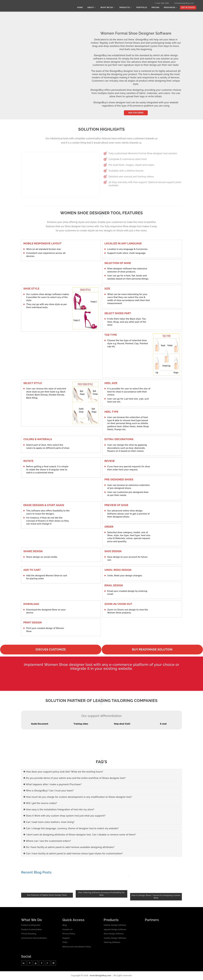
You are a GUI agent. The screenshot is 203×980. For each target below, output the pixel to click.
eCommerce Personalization (34, 938)
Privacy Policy (69, 934)
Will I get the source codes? (40, 803)
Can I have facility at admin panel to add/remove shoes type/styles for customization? (73, 854)
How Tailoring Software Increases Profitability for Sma (102, 894)
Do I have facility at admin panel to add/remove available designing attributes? (69, 847)
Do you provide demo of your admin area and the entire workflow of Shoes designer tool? (75, 778)
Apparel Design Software (115, 930)
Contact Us (67, 930)
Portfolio (143, 8)
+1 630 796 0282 (160, 3)
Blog (65, 925)
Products (127, 8)
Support (66, 938)
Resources (171, 8)
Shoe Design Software (114, 934)
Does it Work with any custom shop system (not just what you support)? (64, 816)
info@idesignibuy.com (183, 3)
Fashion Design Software (115, 925)
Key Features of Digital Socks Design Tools (47, 895)
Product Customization (32, 930)
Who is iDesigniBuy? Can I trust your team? (49, 791)
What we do (109, 8)
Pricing (156, 8)
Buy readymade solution (152, 650)
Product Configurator (31, 925)
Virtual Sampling (29, 934)
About (94, 8)
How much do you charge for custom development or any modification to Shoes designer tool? (78, 797)
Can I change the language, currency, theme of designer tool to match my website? (71, 829)
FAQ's (65, 943)
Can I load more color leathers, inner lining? (49, 822)
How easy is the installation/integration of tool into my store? (59, 810)
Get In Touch (188, 8)
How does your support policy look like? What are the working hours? (63, 772)
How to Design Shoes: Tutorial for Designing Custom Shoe (156, 897)
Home (82, 8)
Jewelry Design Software (115, 938)
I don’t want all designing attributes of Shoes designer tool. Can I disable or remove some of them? (80, 835)
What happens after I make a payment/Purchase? (53, 785)
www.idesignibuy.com (101, 976)
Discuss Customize (51, 650)
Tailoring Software (112, 943)
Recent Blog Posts (36, 873)
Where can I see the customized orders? (47, 841)
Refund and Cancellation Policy (77, 947)
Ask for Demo (136, 113)
